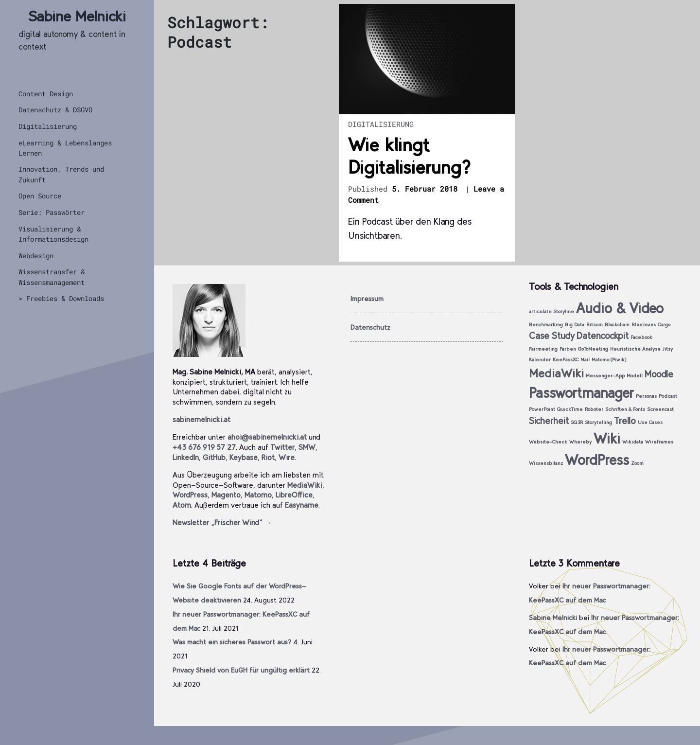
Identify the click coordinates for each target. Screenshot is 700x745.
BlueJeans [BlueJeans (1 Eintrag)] (644, 325)
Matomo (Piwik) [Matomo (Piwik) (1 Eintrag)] (609, 360)
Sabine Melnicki (77, 16)
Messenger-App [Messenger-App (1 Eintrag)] (605, 376)
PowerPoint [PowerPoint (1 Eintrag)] (542, 409)
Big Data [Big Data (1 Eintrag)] (575, 325)
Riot (268, 457)
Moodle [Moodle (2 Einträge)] (659, 374)
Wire (287, 457)
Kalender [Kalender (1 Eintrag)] (540, 360)
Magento (226, 495)
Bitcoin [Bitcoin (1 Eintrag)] (595, 325)
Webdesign (36, 256)
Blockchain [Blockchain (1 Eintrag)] (617, 325)
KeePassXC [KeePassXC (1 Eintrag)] (566, 360)
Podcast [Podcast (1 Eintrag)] (668, 396)
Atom (182, 505)
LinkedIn (186, 457)
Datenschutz (370, 327)
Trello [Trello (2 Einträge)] (625, 421)
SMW (307, 447)
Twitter (282, 447)
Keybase (244, 457)
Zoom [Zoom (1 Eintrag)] (637, 463)
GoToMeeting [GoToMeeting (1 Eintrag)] (593, 349)
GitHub (214, 457)
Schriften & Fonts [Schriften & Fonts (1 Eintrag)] (625, 409)
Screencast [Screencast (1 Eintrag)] (660, 409)
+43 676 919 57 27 (204, 447)
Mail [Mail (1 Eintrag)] (585, 360)
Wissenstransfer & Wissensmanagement (52, 277)
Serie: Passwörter (52, 212)
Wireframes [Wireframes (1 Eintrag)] (659, 442)
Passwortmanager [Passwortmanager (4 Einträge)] (581, 393)
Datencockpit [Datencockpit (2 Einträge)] (603, 336)
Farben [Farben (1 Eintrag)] (568, 349)
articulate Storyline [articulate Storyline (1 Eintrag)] (551, 311)
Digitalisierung (48, 126)
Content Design (46, 94)
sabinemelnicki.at (201, 419)
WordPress (190, 495)
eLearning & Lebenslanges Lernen (65, 148)
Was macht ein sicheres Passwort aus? (232, 642)
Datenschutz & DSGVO (55, 110)
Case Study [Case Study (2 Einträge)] (552, 336)
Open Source (40, 196)
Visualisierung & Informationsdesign (53, 234)
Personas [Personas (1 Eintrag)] (646, 396)
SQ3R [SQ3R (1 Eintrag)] (577, 422)
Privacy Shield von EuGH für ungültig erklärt (241, 670)
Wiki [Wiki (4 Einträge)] (607, 438)
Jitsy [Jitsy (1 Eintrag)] (668, 349)
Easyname (302, 505)
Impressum (367, 299)
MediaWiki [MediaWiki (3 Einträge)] (556, 373)
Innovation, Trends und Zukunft (61, 174)
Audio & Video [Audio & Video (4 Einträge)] (620, 308)
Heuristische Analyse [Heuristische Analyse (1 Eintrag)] (635, 349)
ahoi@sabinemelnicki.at (267, 437)
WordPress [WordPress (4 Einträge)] (597, 460)
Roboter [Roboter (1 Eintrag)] (594, 409)
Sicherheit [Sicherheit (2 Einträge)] (549, 421)
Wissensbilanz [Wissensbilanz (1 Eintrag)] (546, 463)
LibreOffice (294, 495)
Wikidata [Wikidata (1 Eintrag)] (633, 442)
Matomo (258, 495)
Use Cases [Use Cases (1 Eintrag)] (650, 422)
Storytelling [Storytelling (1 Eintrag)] (598, 422)
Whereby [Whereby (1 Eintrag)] (580, 442)
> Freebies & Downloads (61, 298)
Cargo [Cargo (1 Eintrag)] (664, 325)
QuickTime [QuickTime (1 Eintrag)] (570, 409)
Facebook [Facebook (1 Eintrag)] (641, 337)
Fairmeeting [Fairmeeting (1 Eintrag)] (543, 349)
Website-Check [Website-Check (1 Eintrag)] (548, 442)
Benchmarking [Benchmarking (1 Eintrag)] (546, 325)
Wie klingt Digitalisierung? (409, 156)
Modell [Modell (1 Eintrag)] (635, 376)
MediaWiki (305, 485)
